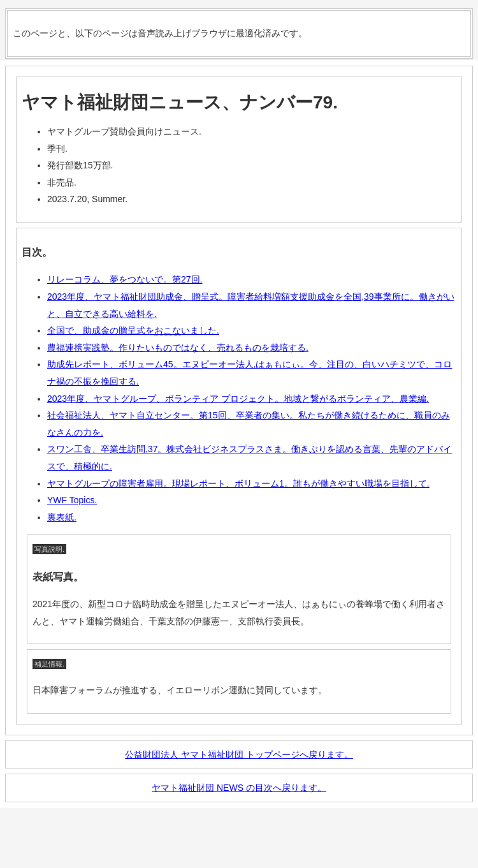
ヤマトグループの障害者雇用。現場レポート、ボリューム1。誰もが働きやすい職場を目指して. (238, 483)
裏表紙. (62, 517)
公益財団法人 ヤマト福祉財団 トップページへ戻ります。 (239, 754)
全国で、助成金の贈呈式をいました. (133, 331)
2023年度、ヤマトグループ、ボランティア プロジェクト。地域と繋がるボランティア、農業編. (238, 399)
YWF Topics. (72, 500)
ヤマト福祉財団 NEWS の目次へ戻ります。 (239, 788)
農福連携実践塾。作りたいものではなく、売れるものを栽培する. (178, 348)
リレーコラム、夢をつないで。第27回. (125, 279)
